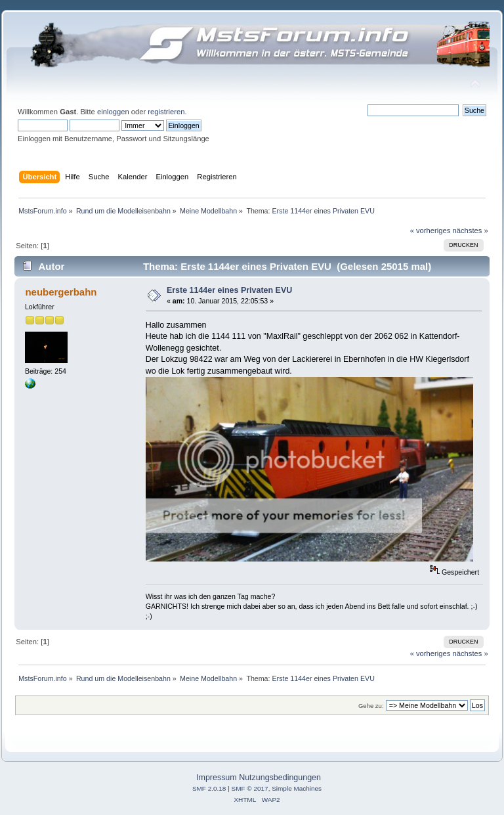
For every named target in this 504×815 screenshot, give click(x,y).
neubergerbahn (61, 292)
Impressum (217, 778)
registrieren (166, 112)
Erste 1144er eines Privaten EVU (229, 290)
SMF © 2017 (250, 788)
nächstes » (471, 231)
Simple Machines (297, 788)
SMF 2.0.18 (209, 788)
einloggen (113, 112)
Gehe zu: (371, 706)
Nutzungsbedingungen (280, 778)
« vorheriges (430, 231)
